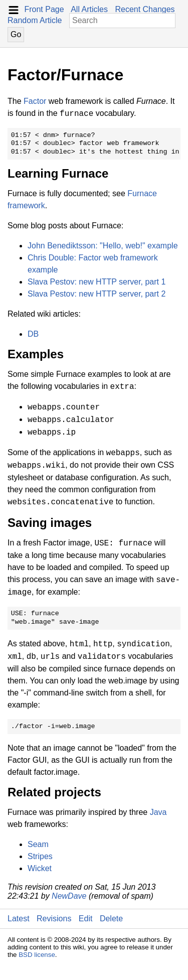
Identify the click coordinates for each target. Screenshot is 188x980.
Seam (38, 844)
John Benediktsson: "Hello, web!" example (103, 246)
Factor (35, 101)
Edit (86, 919)
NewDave (69, 896)
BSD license (37, 955)
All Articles (89, 9)
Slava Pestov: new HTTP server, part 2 (97, 294)
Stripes (40, 856)
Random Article (35, 20)
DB (33, 334)
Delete (111, 919)
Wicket (40, 868)
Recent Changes (145, 9)
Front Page (44, 9)
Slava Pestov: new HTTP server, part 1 (97, 282)
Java (158, 812)
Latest (19, 919)
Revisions (54, 919)
